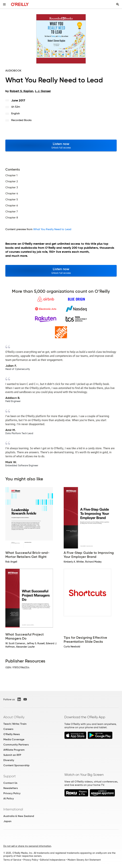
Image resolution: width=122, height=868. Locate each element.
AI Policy (9, 798)
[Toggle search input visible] (118, 4)
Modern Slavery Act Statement (84, 860)
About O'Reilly (14, 717)
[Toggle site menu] (4, 4)
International (13, 809)
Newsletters (11, 788)
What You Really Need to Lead (52, 229)
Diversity (9, 760)
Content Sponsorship (16, 765)
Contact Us (10, 783)
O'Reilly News (12, 734)
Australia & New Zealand (19, 816)
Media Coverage (14, 739)
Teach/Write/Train (15, 724)
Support (10, 776)
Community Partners (16, 745)
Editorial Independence (53, 860)
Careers (8, 729)
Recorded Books (21, 120)
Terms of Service (12, 860)
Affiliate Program (14, 750)
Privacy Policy (12, 793)
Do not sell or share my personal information (27, 846)
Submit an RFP (12, 755)
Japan (7, 821)
